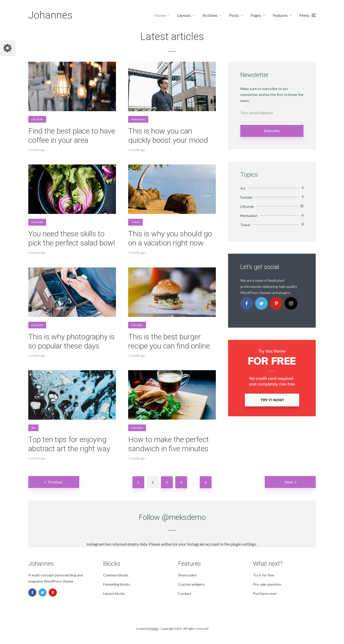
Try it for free (264, 575)
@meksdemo (184, 517)
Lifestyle (37, 119)
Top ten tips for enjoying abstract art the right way (69, 444)
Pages (256, 15)
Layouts (184, 15)
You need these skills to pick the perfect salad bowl (72, 238)
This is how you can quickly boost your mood (168, 136)
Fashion (246, 197)
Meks (155, 629)
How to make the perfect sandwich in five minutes (169, 444)
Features (280, 15)
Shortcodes (187, 575)
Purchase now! (265, 593)
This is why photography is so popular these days (71, 341)
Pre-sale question (267, 584)
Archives (210, 15)
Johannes (50, 15)
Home (160, 15)
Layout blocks (114, 593)
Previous (55, 482)
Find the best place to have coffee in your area (72, 136)
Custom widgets (191, 584)
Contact (185, 593)
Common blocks (116, 575)
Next (289, 482)
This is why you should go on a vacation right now (170, 238)
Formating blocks (117, 584)
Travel (135, 222)
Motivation (138, 119)
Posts (234, 15)
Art (33, 428)
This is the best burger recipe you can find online (169, 341)
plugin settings (244, 544)
